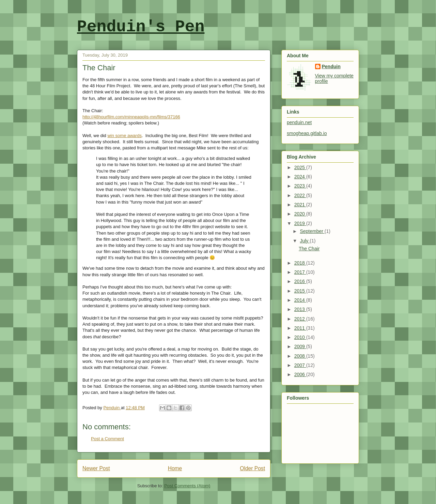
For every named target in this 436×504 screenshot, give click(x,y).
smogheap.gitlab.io (307, 133)
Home (175, 468)
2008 (300, 356)
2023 (300, 186)
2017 (300, 272)
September (312, 231)
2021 (300, 205)
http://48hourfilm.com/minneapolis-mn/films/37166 (131, 117)
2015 (300, 291)
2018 (300, 263)
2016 (300, 281)
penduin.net (299, 122)
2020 (300, 214)
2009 (300, 346)
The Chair (309, 249)
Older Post (252, 468)
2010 (300, 337)
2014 (300, 300)
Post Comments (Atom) (187, 486)
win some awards (124, 136)
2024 (300, 177)
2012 (300, 319)
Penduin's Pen (141, 27)
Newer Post (96, 468)
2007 (300, 365)
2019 (300, 223)
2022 (300, 195)
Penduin (331, 66)
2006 (300, 374)
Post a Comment (107, 439)
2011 (300, 328)
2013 (300, 309)
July (305, 241)
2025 (300, 167)
